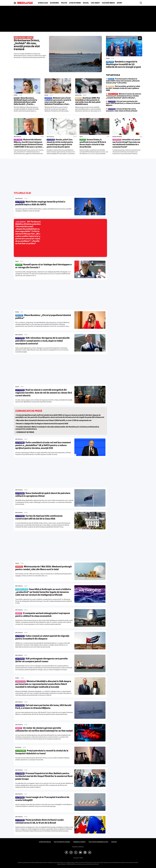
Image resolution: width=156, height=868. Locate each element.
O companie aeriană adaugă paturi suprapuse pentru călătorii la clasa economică (43, 615)
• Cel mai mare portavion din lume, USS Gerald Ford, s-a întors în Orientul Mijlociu (123, 103)
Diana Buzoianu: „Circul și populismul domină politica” (43, 317)
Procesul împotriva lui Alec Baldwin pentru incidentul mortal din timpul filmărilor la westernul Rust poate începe (44, 776)
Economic (54, 3)
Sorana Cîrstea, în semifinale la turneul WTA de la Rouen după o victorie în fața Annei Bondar (93, 143)
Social (86, 3)
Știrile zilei (43, 3)
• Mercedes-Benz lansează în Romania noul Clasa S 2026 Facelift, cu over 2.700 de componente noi (53, 420)
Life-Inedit (95, 3)
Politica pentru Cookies (62, 842)
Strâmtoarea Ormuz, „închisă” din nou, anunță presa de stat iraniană (27, 43)
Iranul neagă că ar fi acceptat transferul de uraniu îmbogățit (42, 799)
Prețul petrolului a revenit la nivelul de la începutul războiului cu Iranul (42, 752)
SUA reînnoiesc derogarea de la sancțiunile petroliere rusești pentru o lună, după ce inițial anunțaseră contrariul (42, 341)
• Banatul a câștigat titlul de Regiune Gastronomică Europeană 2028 (42, 424)
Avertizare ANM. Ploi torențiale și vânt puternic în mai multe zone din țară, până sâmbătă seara (88, 101)
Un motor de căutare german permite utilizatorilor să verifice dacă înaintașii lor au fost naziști (44, 729)
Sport (119, 3)
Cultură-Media (108, 3)
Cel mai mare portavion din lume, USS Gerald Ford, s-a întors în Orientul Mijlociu (43, 707)
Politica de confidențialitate (98, 842)
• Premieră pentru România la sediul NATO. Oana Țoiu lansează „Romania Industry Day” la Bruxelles (123, 81)
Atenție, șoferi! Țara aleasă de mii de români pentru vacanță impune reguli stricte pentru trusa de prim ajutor (60, 143)
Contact (114, 842)
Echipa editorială (45, 842)
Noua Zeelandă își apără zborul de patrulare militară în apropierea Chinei (43, 495)
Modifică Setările (78, 847)
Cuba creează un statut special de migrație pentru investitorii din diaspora (42, 637)
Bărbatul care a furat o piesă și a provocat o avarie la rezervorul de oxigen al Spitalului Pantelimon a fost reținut (58, 101)
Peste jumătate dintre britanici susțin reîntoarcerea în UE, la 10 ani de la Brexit (40, 821)
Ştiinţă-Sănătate (117, 137)
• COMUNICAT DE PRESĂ (25, 432)
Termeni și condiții (79, 842)
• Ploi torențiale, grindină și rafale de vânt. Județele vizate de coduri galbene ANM (123, 88)
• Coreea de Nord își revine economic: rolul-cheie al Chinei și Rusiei (122, 110)
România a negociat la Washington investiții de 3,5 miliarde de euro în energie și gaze (123, 64)
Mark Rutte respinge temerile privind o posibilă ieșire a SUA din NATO (40, 203)
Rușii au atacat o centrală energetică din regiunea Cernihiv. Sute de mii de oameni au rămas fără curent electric (44, 393)
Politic (64, 3)
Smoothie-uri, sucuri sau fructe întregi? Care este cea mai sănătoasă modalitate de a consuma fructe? (126, 143)
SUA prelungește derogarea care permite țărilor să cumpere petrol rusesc (41, 660)
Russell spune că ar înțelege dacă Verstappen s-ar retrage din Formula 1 (44, 266)
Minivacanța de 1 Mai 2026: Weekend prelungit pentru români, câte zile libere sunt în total (44, 568)
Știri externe (75, 3)
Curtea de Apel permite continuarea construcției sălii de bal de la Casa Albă (39, 517)
